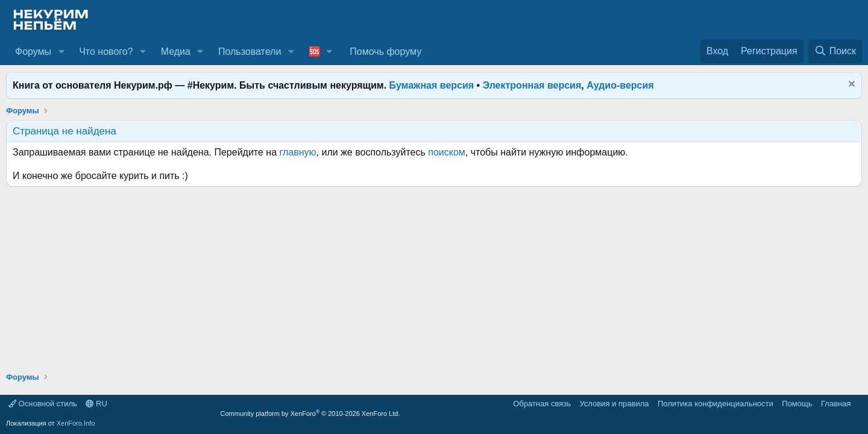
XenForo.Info (76, 423)
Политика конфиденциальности (715, 404)
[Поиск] (835, 51)
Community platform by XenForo (310, 414)
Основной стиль (43, 404)
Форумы (33, 52)
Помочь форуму (385, 52)
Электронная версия (532, 85)
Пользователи (250, 52)
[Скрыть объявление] (850, 85)
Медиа (176, 52)
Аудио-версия (620, 85)
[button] (61, 52)
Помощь (797, 404)
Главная (836, 404)
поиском (447, 152)
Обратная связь (542, 404)
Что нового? (106, 52)
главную (298, 152)
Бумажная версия (432, 85)
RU (96, 404)
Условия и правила (614, 404)
